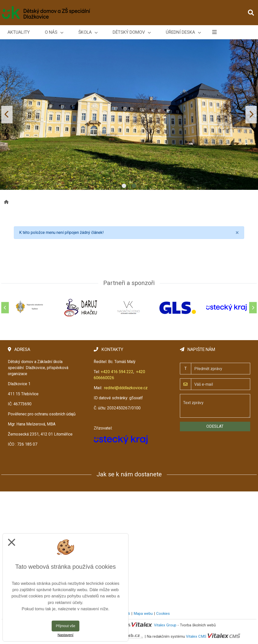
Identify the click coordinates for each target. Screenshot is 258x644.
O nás (54, 32)
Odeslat (215, 426)
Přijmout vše (65, 626)
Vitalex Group (165, 625)
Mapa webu (143, 614)
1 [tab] (124, 186)
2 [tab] (134, 186)
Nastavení (65, 635)
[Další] (253, 308)
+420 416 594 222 (117, 372)
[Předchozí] (5, 308)
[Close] (237, 233)
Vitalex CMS (196, 636)
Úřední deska (183, 32)
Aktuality (19, 32)
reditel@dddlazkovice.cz (126, 388)
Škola (88, 32)
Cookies (163, 614)
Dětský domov (132, 32)
